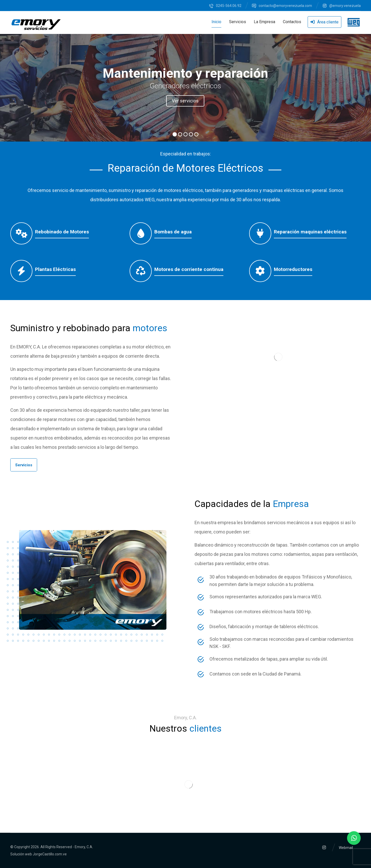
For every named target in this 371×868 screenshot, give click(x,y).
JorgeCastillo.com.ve (50, 854)
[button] (24, 465)
